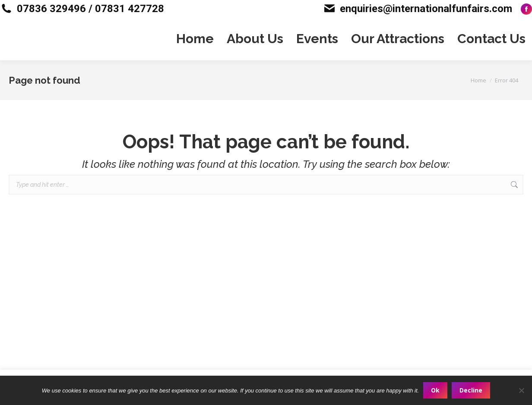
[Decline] (521, 390)
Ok (435, 390)
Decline (471, 390)
